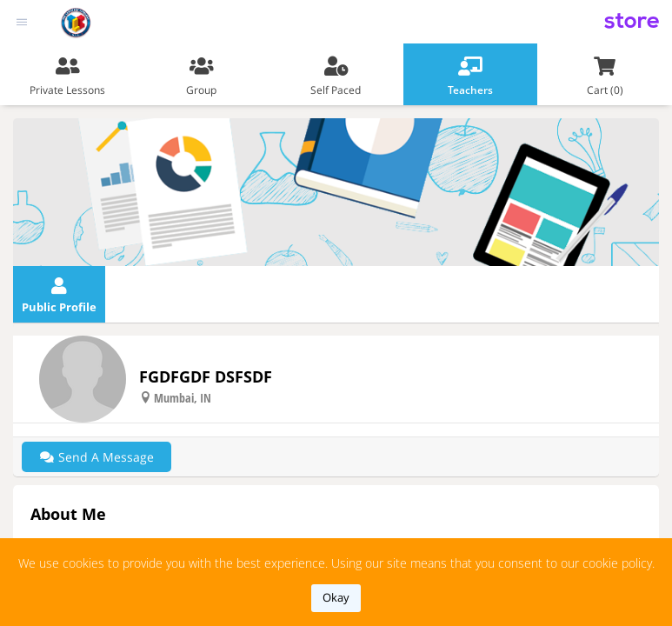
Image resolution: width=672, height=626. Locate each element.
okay (336, 597)
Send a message (96, 457)
